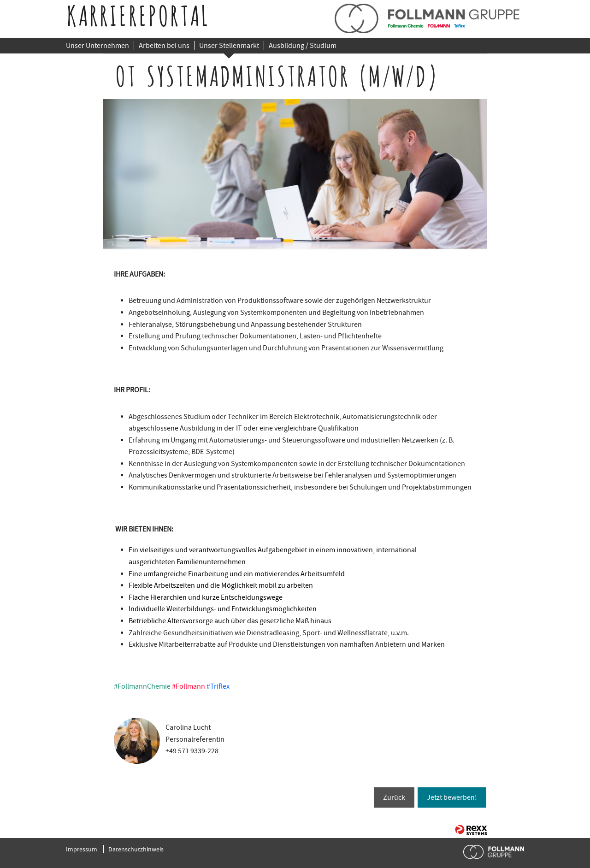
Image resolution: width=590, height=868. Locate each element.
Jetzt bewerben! (452, 797)
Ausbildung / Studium (303, 46)
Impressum (82, 849)
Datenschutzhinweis (136, 849)
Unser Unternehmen (97, 46)
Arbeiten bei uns (164, 46)
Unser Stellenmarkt (229, 46)
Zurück (394, 797)
